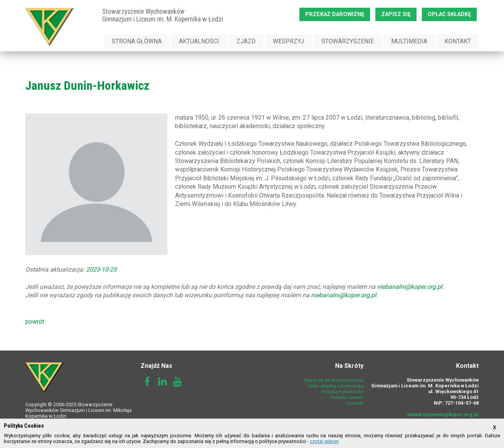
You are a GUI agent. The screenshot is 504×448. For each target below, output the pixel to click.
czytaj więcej (324, 441)
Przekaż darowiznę (335, 14)
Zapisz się (396, 14)
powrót (35, 322)
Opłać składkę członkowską (335, 386)
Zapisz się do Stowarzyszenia (333, 380)
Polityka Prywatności (342, 392)
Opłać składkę (449, 14)
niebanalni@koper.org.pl (410, 287)
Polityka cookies (347, 397)
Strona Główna (137, 41)
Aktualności (199, 41)
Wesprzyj (288, 41)
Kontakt (458, 41)
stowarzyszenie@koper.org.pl (443, 414)
